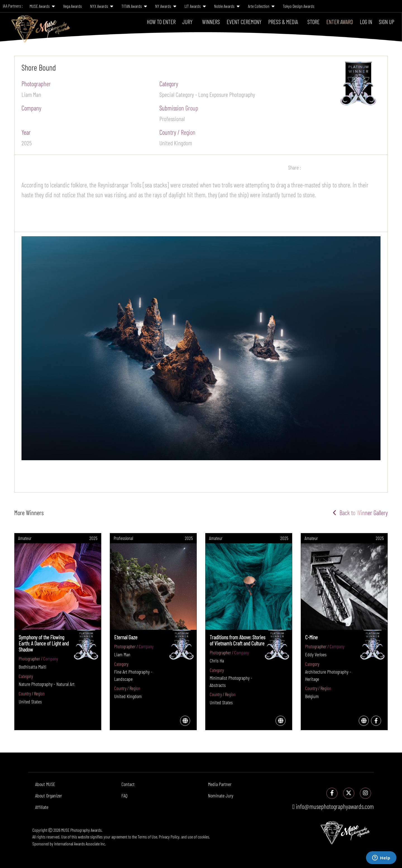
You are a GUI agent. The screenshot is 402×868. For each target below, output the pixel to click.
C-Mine (311, 637)
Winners (211, 22)
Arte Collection (261, 6)
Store (314, 22)
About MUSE (45, 784)
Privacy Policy (169, 837)
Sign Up (387, 22)
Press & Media (283, 22)
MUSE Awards (42, 6)
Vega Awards (72, 6)
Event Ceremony (244, 22)
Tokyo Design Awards (299, 6)
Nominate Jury (221, 795)
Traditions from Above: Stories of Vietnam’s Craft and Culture (237, 640)
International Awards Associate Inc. (80, 844)
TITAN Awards (134, 6)
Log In (366, 22)
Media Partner (220, 784)
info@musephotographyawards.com (333, 806)
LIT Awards (195, 6)
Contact (128, 784)
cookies (203, 837)
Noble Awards (227, 6)
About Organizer (49, 795)
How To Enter (161, 22)
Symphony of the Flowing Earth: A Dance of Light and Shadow (44, 643)
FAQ (125, 795)
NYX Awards (102, 6)
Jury (187, 22)
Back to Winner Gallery (360, 513)
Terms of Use (147, 837)
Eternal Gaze (126, 637)
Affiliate (42, 807)
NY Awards (166, 6)
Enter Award (340, 22)
